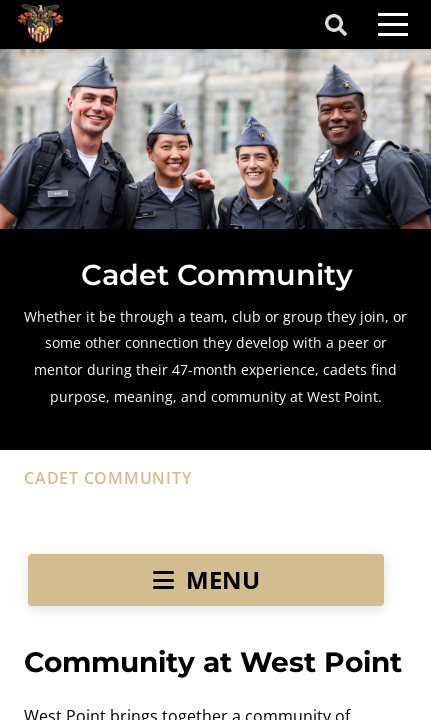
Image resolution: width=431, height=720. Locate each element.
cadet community (107, 478)
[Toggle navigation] (393, 24)
